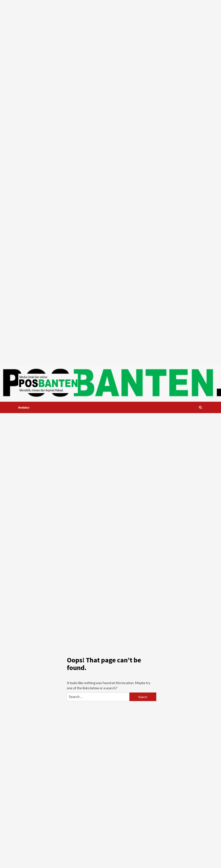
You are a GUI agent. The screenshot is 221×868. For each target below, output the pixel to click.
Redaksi (24, 407)
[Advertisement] (46, 46)
